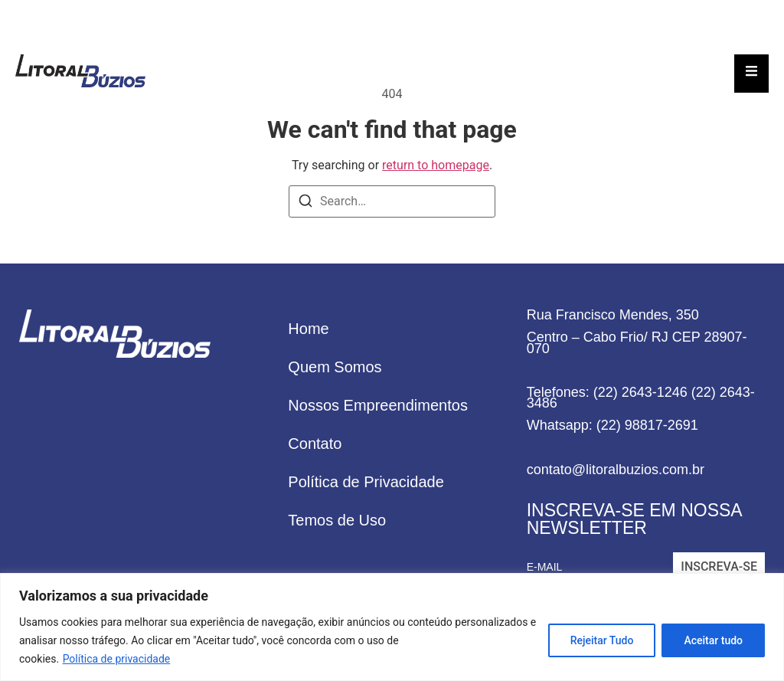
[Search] (305, 203)
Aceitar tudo (713, 640)
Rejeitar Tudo (602, 640)
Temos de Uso (337, 520)
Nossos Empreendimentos (378, 405)
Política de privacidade (117, 659)
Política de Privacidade (366, 482)
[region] (392, 627)
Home (308, 329)
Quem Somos (335, 367)
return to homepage (436, 165)
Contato (315, 444)
